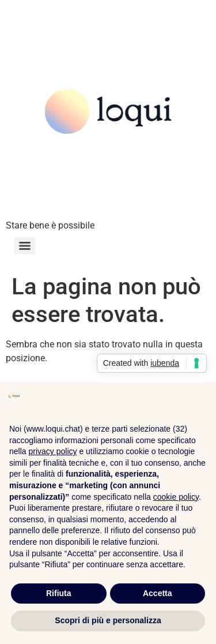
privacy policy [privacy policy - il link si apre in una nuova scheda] (52, 451)
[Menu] (25, 246)
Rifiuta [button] (59, 593)
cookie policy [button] (176, 497)
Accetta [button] (158, 593)
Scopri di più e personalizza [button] (108, 620)
